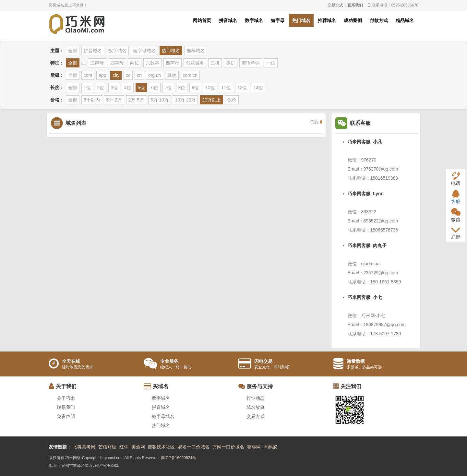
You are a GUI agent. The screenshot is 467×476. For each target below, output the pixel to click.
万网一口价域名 (228, 447)
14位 (258, 88)
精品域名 (405, 20)
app (102, 75)
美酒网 (138, 447)
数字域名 (254, 20)
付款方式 (379, 20)
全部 (73, 51)
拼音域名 (228, 20)
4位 (128, 88)
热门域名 (301, 20)
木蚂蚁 (270, 447)
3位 (114, 88)
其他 (172, 75)
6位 (155, 88)
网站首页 (202, 20)
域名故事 (256, 407)
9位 (195, 88)
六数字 (152, 63)
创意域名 (195, 63)
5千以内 (92, 100)
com (88, 75)
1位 (87, 88)
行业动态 (256, 398)
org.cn (155, 75)
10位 (210, 88)
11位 (226, 88)
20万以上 (211, 100)
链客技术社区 (161, 447)
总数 (316, 122)
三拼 (215, 63)
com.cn (190, 75)
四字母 (117, 63)
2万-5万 (136, 100)
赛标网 (254, 447)
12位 (242, 88)
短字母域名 (144, 51)
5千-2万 (114, 100)
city (116, 75)
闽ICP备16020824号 (179, 458)
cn (139, 75)
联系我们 (355, 5)
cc (128, 75)
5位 (141, 88)
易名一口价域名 (194, 447)
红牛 (124, 447)
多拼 (231, 63)
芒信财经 (107, 447)
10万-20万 (186, 100)
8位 (182, 88)
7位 (168, 88)
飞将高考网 (84, 447)
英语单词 (251, 63)
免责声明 (66, 416)
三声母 (97, 63)
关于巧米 (66, 398)
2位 (101, 88)
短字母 (278, 20)
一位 (271, 63)
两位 (135, 63)
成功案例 (353, 20)
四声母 (173, 63)
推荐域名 (327, 20)
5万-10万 (160, 100)
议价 (232, 100)
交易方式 (335, 5)
